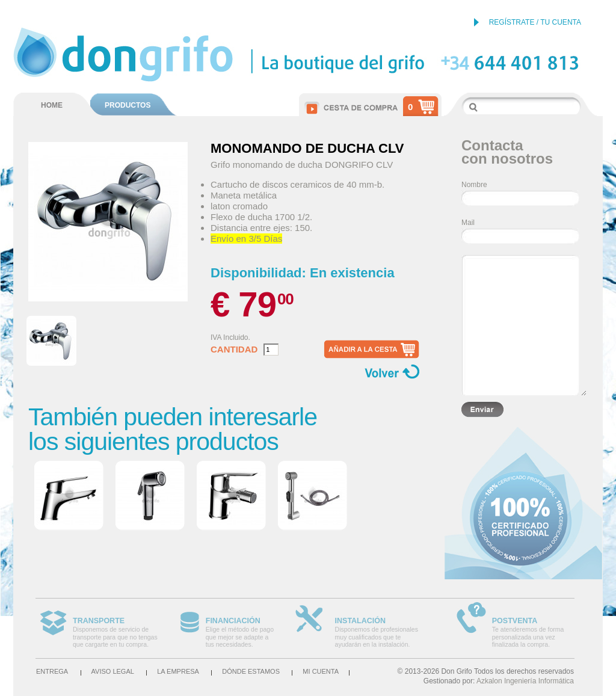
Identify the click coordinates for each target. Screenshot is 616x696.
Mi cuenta (321, 671)
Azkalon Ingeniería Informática (525, 681)
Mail (468, 223)
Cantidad (234, 350)
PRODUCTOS (128, 105)
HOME (52, 105)
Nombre (474, 185)
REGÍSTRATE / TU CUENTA (535, 22)
